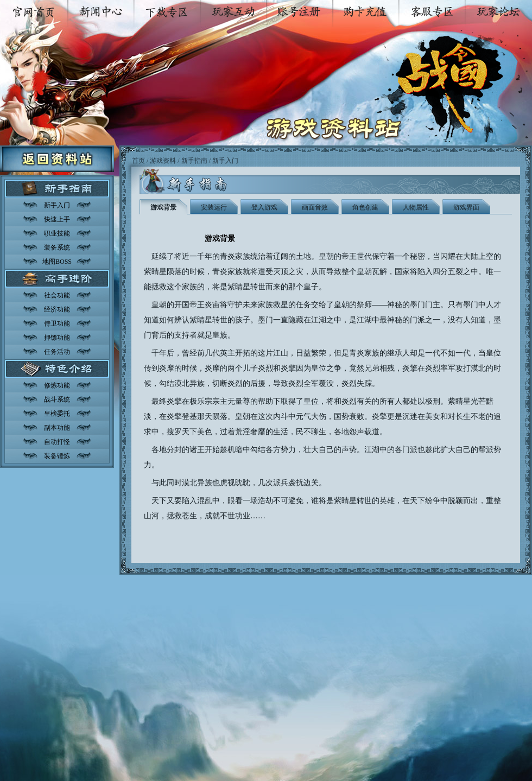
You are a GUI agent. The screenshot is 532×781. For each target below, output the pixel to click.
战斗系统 (57, 399)
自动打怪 (57, 442)
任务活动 (57, 352)
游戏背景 (163, 207)
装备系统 (57, 247)
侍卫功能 (57, 323)
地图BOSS (57, 262)
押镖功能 (57, 338)
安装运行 (214, 207)
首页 (138, 161)
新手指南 (194, 161)
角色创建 (365, 207)
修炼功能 (57, 385)
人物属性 (416, 207)
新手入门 (57, 205)
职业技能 (57, 233)
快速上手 (57, 219)
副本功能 (57, 428)
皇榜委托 (57, 414)
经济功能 (57, 309)
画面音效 (315, 207)
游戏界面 (466, 207)
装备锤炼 (57, 456)
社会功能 (57, 295)
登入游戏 (264, 207)
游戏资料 (163, 161)
